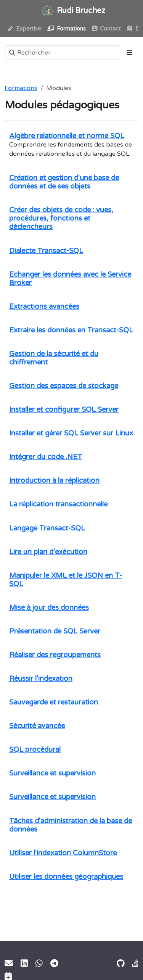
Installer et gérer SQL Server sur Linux (71, 433)
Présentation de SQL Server (55, 631)
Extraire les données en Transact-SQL (71, 330)
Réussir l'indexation (41, 679)
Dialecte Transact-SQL (46, 251)
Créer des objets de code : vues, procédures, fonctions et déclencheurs (61, 218)
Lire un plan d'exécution (48, 552)
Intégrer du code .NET (46, 457)
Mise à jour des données (49, 608)
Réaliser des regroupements (55, 655)
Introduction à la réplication (54, 480)
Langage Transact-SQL (47, 528)
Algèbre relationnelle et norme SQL (67, 136)
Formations (21, 88)
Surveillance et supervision (52, 773)
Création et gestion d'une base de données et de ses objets (64, 182)
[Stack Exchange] (135, 964)
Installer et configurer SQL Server (64, 409)
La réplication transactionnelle (58, 504)
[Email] (9, 964)
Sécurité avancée (37, 726)
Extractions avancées (44, 306)
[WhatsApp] (39, 964)
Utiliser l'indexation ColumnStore (63, 853)
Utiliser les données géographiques (66, 877)
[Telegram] (54, 964)
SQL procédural (35, 750)
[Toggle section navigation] (129, 53)
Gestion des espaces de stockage (64, 386)
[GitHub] (121, 964)
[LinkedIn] (24, 964)
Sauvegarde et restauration (54, 702)
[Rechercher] (62, 53)
